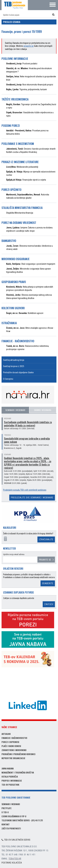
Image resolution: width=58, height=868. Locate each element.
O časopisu (8, 379)
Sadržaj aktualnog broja (14, 360)
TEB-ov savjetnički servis (16, 840)
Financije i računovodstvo (14, 738)
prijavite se (29, 46)
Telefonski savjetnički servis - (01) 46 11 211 (22, 820)
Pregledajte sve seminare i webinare (32, 498)
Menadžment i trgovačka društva (18, 772)
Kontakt (6, 824)
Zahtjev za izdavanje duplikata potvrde (19, 598)
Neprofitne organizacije (13, 758)
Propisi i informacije (12, 781)
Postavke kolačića (12, 863)
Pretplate (6, 808)
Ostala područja (10, 776)
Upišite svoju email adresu (14, 554)
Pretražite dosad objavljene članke (18, 372)
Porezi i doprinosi (10, 742)
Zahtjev (49, 604)
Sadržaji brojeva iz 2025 (14, 366)
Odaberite (48, 583)
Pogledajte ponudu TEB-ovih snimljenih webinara (25, 490)
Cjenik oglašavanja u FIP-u (14, 816)
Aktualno (6, 734)
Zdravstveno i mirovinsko (14, 750)
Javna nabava (8, 768)
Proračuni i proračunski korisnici (18, 754)
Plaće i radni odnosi (11, 746)
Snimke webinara (43, 410)
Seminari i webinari (15, 410)
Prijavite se (45, 559)
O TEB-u (5, 812)
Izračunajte (46, 539)
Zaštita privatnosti (11, 828)
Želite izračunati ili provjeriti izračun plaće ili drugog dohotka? (28, 533)
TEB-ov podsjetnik (10, 785)
